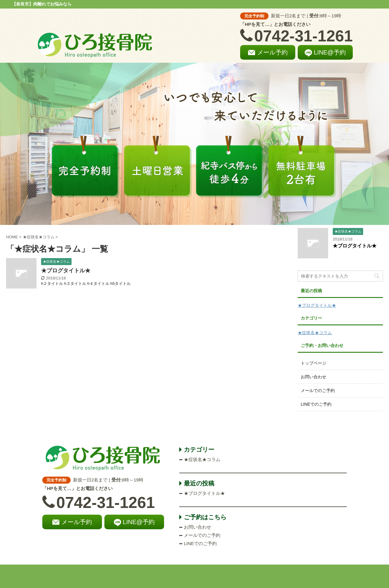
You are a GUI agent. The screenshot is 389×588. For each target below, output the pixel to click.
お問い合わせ (314, 377)
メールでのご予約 (318, 390)
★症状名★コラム (315, 333)
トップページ (314, 363)
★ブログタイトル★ (66, 271)
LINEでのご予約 (316, 404)
